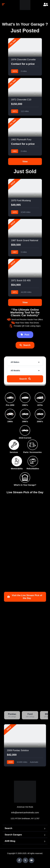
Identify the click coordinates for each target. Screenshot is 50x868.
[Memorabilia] (17, 461)
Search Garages (13, 835)
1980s (10, 421)
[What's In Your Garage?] (25, 478)
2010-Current (25, 438)
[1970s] (40, 398)
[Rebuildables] (33, 461)
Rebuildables (33, 469)
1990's (25, 421)
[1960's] (25, 398)
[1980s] (10, 414)
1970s (40, 405)
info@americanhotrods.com (25, 813)
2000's (40, 421)
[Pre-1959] (10, 398)
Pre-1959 (10, 405)
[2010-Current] (25, 430)
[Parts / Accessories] (33, 445)
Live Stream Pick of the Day (25, 492)
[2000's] (40, 414)
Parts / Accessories (33, 452)
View (25, 162)
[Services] (14, 445)
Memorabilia (17, 469)
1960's (25, 405)
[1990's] (25, 414)
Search (8, 828)
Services (14, 452)
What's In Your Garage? (25, 485)
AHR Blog (10, 841)
